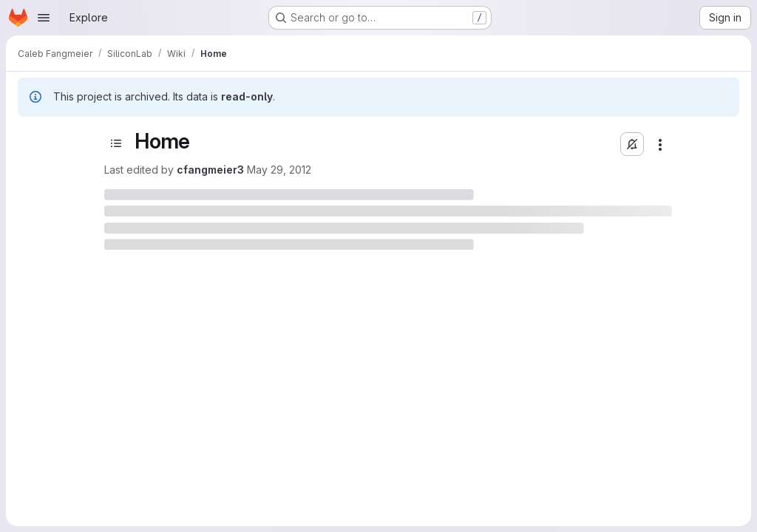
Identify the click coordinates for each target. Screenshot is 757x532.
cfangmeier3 (210, 170)
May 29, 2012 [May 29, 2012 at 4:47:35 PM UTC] (279, 170)
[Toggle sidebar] (116, 143)
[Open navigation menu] (44, 18)
